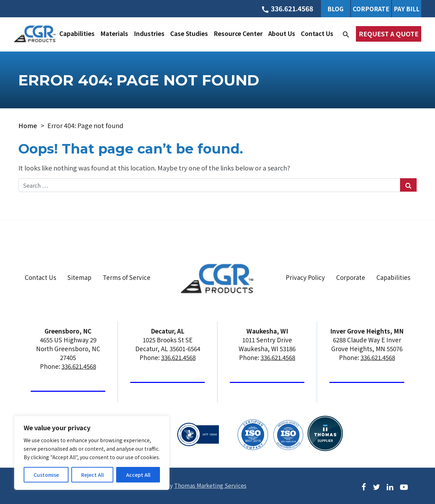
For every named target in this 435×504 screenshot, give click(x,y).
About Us (282, 33)
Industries (149, 33)
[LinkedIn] (390, 486)
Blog (335, 9)
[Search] (346, 34)
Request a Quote (389, 34)
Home (28, 125)
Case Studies (189, 33)
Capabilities (77, 33)
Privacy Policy (305, 277)
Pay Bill (407, 9)
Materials (114, 33)
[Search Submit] (408, 185)
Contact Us (317, 33)
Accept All (138, 475)
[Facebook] (364, 486)
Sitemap (79, 277)
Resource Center (238, 33)
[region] (92, 453)
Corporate (371, 9)
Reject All (93, 475)
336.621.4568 (79, 366)
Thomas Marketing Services (210, 485)
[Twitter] (376, 486)
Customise (46, 475)
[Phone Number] (287, 8)
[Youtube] (404, 486)
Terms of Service (127, 277)
